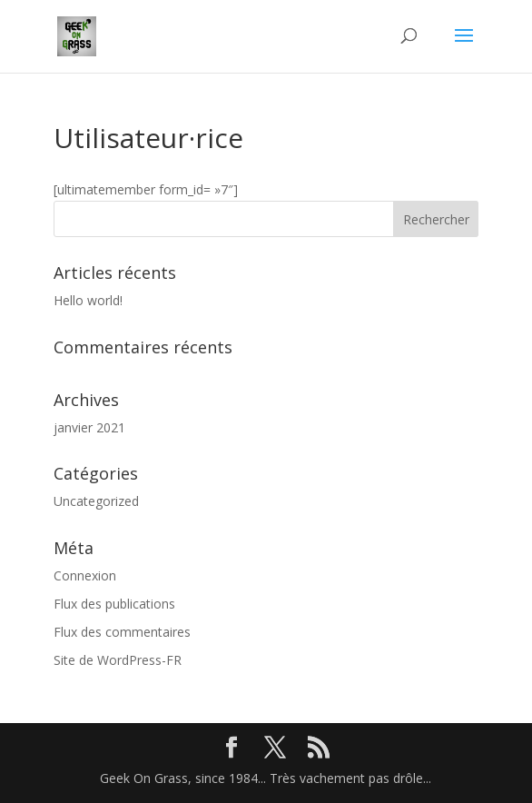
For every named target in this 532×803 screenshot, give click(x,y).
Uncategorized (96, 501)
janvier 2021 (89, 427)
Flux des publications (114, 604)
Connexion (85, 575)
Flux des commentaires (122, 632)
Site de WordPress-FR (118, 660)
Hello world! (88, 300)
